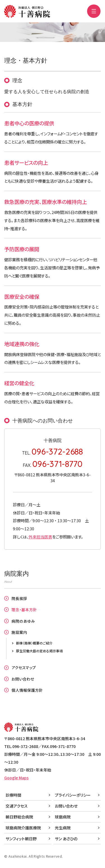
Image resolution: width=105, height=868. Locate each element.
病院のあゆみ (23, 621)
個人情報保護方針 (27, 690)
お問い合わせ (23, 679)
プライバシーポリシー (73, 795)
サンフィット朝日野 (21, 839)
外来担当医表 (40, 537)
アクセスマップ (24, 667)
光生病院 (63, 828)
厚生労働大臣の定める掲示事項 (39, 651)
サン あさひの (66, 839)
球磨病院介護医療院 (23, 828)
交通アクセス (17, 806)
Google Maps (16, 778)
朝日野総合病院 (19, 817)
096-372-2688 (57, 451)
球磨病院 (63, 817)
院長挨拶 (19, 598)
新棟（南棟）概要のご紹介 (34, 643)
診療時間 (13, 795)
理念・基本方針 (24, 610)
